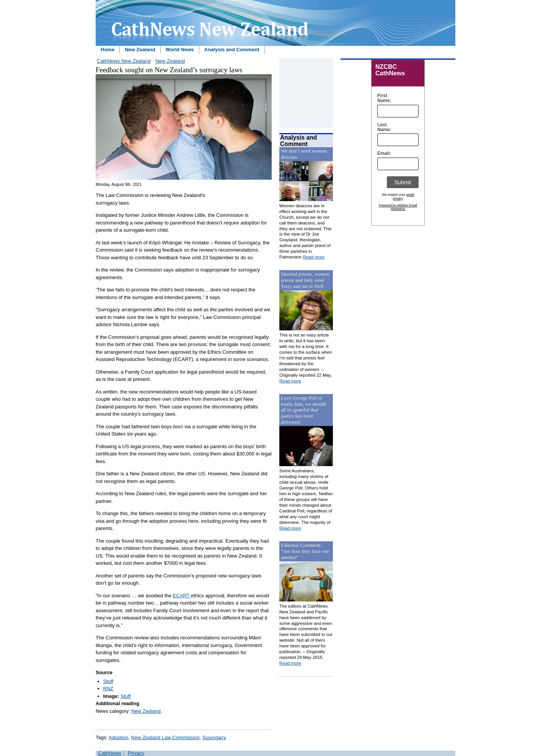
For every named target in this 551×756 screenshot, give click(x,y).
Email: (382, 154)
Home (108, 50)
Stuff (108, 681)
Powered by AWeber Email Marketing (398, 207)
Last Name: (382, 127)
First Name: (382, 98)
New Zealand (140, 50)
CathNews (110, 753)
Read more (314, 257)
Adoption (118, 737)
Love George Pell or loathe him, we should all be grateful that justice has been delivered (303, 410)
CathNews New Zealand (124, 61)
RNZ (108, 689)
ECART (182, 596)
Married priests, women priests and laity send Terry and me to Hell (305, 280)
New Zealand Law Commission (165, 737)
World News (180, 50)
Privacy (136, 753)
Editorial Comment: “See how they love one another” (305, 551)
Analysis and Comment (232, 50)
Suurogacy (214, 737)
